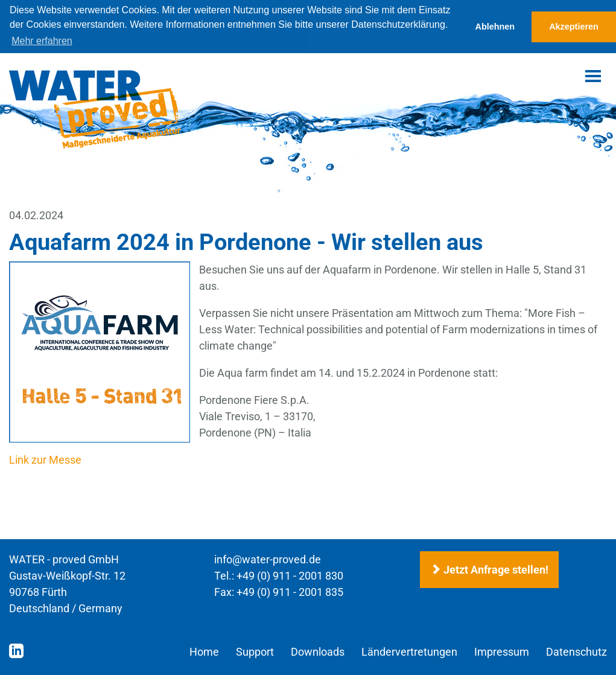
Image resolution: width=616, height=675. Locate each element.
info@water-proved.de (268, 559)
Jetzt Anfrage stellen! (489, 569)
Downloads (318, 651)
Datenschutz (576, 651)
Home (204, 651)
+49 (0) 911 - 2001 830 (290, 575)
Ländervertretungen (409, 651)
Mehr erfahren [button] (42, 41)
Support (255, 651)
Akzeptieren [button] (574, 27)
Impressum (502, 651)
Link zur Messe (45, 459)
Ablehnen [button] (495, 27)
